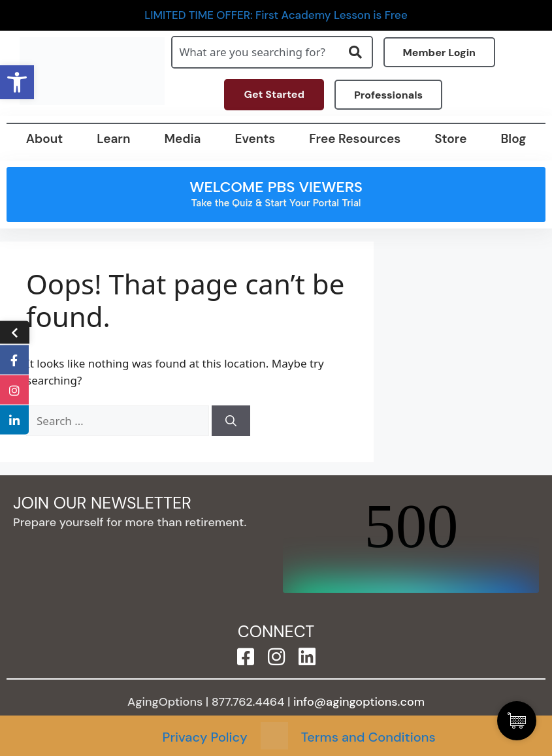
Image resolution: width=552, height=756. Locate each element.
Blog (513, 139)
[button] (17, 82)
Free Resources (355, 139)
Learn (113, 139)
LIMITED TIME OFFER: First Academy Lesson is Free (276, 15)
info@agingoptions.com (359, 702)
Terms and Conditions (368, 737)
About (44, 139)
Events (255, 139)
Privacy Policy (205, 737)
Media (182, 139)
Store (450, 139)
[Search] (231, 421)
